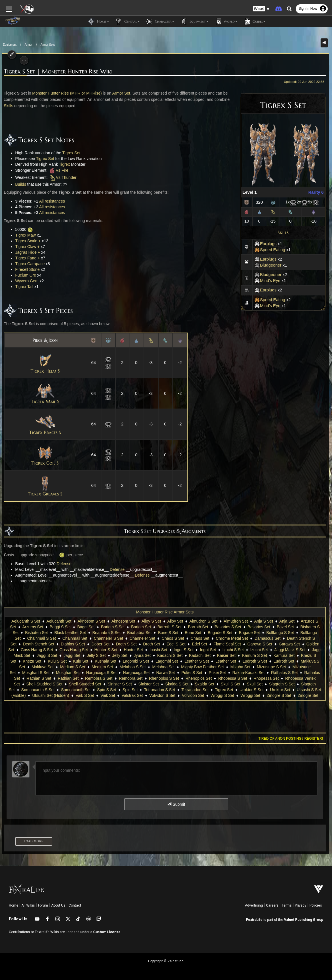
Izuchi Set (259, 650)
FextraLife (254, 920)
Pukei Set (217, 673)
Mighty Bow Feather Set (202, 667)
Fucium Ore (24, 275)
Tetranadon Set (195, 690)
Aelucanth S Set (26, 621)
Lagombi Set (167, 661)
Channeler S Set (108, 638)
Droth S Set (126, 644)
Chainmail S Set (41, 638)
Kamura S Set (254, 655)
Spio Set (130, 690)
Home (14, 905)
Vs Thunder (61, 177)
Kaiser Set (226, 655)
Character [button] (160, 21)
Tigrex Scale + (26, 241)
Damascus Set (268, 638)
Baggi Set (86, 627)
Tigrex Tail (23, 287)
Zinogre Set (308, 695)
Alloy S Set (151, 621)
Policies (316, 905)
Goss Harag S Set (37, 650)
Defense (62, 564)
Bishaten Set (36, 633)
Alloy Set (175, 621)
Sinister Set (149, 684)
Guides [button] (254, 21)
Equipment (10, 45)
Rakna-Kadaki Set (248, 673)
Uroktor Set (280, 690)
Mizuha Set (240, 667)
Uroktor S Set (251, 690)
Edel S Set (176, 644)
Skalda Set (205, 684)
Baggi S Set (60, 627)
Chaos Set (200, 638)
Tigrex (63, 164)
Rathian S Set (39, 678)
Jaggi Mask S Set (290, 650)
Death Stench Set (39, 644)
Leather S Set (197, 661)
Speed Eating (271, 250)
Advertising (254, 905)
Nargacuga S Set (101, 673)
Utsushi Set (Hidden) (51, 695)
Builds (19, 184)
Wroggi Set (250, 695)
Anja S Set (264, 621)
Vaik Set (108, 695)
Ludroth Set (284, 661)
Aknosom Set (123, 621)
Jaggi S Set (47, 655)
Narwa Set (166, 673)
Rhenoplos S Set (164, 678)
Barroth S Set (169, 627)
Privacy (301, 905)
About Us (58, 905)
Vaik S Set (85, 695)
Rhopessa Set (266, 678)
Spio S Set (107, 690)
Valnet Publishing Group (304, 920)
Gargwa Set (289, 644)
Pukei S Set (192, 673)
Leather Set (226, 661)
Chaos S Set (173, 638)
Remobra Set (131, 678)
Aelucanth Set (59, 621)
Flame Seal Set (227, 644)
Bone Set (193, 633)
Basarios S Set (228, 627)
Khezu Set (32, 661)
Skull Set (255, 684)
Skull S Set (231, 684)
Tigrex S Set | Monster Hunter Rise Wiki (57, 72)
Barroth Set (198, 627)
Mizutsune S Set (271, 667)
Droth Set (152, 644)
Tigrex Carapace (28, 264)
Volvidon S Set (162, 695)
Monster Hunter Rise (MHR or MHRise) (65, 93)
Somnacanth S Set (38, 690)
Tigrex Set (70, 153)
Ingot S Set (184, 650)
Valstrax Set (132, 695)
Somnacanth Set (76, 690)
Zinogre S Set (279, 695)
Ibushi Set (158, 650)
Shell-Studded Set (85, 684)
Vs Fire (57, 170)
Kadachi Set (200, 655)
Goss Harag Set (74, 650)
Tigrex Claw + (26, 247)
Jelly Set (120, 655)
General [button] (127, 21)
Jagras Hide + (26, 252)
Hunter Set (133, 650)
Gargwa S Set (260, 644)
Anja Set (287, 621)
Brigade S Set (220, 633)
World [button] (226, 21)
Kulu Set (81, 661)
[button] (261, 9)
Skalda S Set (177, 684)
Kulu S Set (57, 661)
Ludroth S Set (255, 661)
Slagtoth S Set (282, 684)
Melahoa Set (164, 667)
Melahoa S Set (133, 667)
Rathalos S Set (284, 673)
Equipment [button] (194, 21)
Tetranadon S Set (159, 690)
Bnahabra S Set (106, 633)
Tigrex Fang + (26, 258)
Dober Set (100, 644)
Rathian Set (68, 678)
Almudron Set (236, 621)
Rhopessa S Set (233, 678)
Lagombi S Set (136, 661)
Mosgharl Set (68, 673)
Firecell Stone (26, 269)
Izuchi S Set (233, 650)
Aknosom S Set (92, 621)
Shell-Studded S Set (44, 684)
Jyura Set (142, 655)
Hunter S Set (106, 650)
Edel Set (200, 644)
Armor (28, 45)
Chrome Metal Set (232, 638)
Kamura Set (284, 655)
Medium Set (102, 667)
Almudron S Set (203, 621)
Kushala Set (106, 661)
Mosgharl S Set (36, 673)
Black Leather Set (70, 633)
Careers (272, 905)
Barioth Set (141, 627)
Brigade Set (249, 633)
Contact (75, 905)
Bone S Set (168, 633)
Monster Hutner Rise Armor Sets (165, 612)
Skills (285, 232)
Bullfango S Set (280, 633)
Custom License (107, 932)
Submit (176, 804)
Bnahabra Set (139, 633)
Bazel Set (285, 627)
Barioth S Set (113, 627)
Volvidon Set (193, 695)
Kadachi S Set (170, 655)
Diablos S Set (73, 644)
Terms (287, 905)
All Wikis (28, 905)
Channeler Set (143, 638)
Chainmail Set (75, 638)
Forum (43, 905)
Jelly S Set (96, 655)
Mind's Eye (269, 281)
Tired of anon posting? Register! (292, 739)
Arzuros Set (33, 627)
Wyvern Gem (25, 281)
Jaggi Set (72, 655)
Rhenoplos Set (199, 678)
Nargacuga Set (136, 673)
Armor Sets (48, 45)
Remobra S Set (99, 678)
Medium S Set (73, 667)
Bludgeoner (270, 265)
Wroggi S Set (222, 695)
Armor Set (120, 93)
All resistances (50, 201)
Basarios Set (259, 627)
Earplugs (267, 244)
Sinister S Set (120, 684)
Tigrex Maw (24, 235)
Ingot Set (208, 650)
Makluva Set (42, 667)
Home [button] (98, 21)
